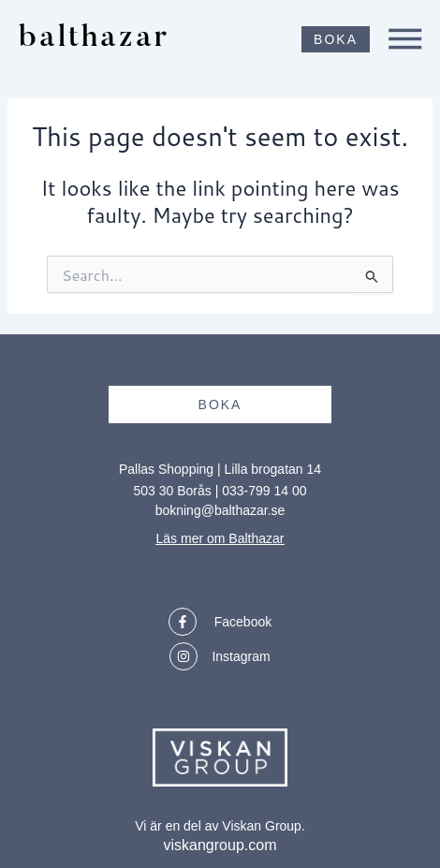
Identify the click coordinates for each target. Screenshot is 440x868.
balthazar (94, 39)
